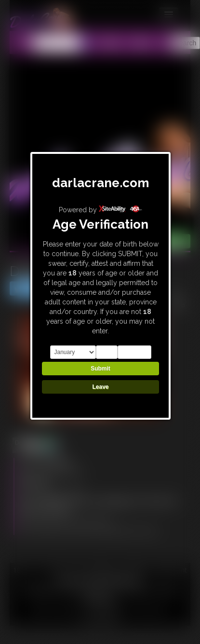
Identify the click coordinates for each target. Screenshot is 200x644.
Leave (100, 387)
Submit (100, 369)
